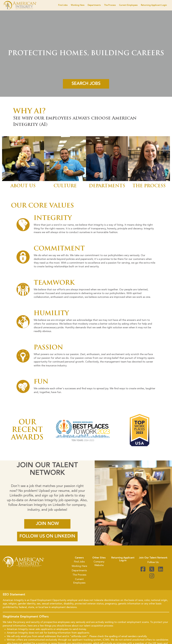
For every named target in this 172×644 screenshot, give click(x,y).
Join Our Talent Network (153, 558)
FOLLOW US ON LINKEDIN (47, 536)
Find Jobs (63, 5)
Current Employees (128, 5)
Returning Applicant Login (154, 5)
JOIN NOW (47, 524)
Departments (94, 5)
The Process (110, 5)
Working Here (78, 5)
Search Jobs (86, 83)
